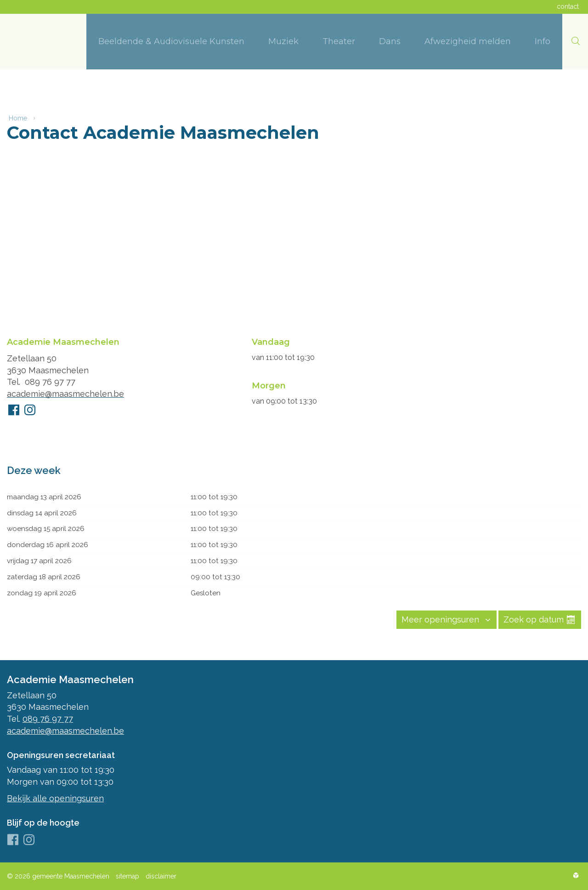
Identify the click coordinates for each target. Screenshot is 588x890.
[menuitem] (171, 42)
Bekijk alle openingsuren (55, 798)
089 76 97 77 (50, 379)
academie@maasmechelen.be (65, 391)
